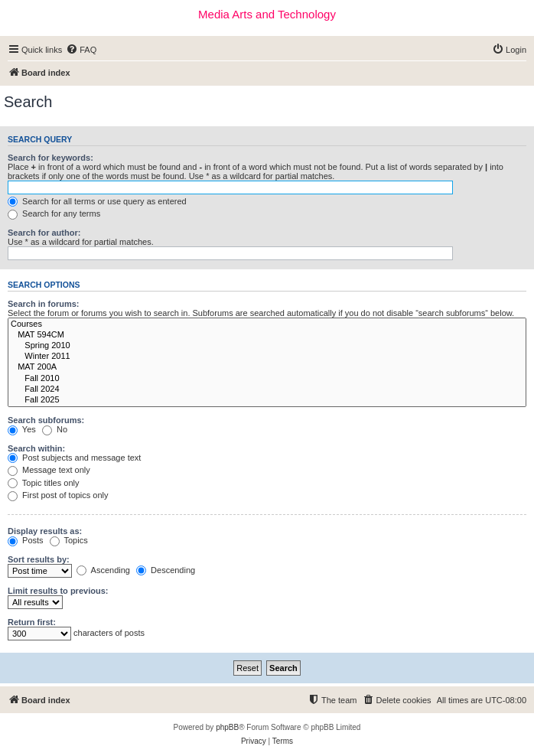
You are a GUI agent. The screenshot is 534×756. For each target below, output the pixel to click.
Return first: (32, 622)
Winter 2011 (267, 357)
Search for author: (44, 233)
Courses (267, 324)
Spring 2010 (267, 346)
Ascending (103, 570)
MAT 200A (267, 367)
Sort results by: (39, 559)
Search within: (36, 448)
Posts (26, 540)
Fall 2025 (267, 400)
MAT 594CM (267, 335)
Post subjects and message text (74, 458)
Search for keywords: (50, 158)
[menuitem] (81, 50)
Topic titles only (43, 483)
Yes (22, 429)
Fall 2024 (267, 389)
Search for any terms (54, 213)
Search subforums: (46, 420)
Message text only (49, 470)
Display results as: (45, 531)
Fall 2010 (267, 379)
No (55, 429)
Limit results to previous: (58, 591)
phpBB (227, 727)
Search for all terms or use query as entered (97, 201)
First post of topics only (58, 495)
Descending (166, 570)
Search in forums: (44, 304)
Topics (69, 540)
